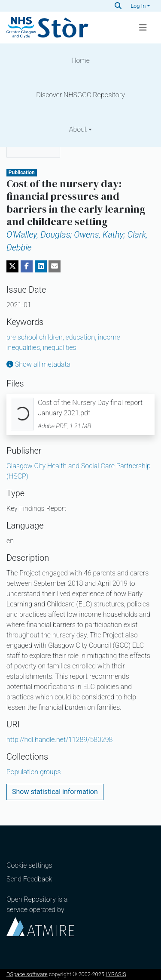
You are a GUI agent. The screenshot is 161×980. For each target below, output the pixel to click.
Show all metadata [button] (38, 364)
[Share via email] (55, 266)
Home (80, 60)
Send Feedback (29, 879)
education (82, 337)
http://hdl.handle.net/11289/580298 (59, 740)
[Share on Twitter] (12, 266)
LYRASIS (116, 974)
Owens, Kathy (98, 235)
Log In (138, 6)
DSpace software (27, 974)
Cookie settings (29, 865)
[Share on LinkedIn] (41, 266)
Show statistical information (55, 792)
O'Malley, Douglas (39, 235)
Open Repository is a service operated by (40, 915)
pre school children (36, 337)
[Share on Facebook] (27, 266)
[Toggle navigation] (143, 28)
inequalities (60, 348)
